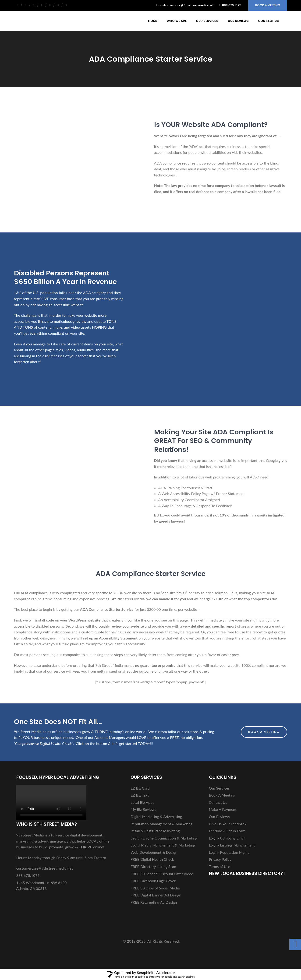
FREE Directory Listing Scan (153, 866)
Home (153, 21)
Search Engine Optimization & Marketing (164, 838)
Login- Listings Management (232, 845)
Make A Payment (223, 809)
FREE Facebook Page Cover (153, 881)
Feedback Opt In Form (227, 831)
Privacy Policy (220, 859)
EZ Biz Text (140, 795)
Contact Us (268, 21)
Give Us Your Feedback (228, 824)
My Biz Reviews (143, 809)
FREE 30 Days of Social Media (155, 888)
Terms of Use (220, 866)
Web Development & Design (154, 852)
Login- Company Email (227, 838)
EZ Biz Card (140, 788)
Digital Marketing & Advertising (156, 817)
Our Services (207, 21)
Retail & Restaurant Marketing (155, 831)
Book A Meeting (268, 5)
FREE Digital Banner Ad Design (156, 895)
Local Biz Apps (142, 802)
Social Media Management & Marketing (163, 845)
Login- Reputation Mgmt (229, 852)
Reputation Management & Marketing (161, 824)
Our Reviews (238, 21)
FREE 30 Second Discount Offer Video (162, 874)
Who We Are (177, 21)
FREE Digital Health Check (152, 859)
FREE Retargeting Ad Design (154, 902)
